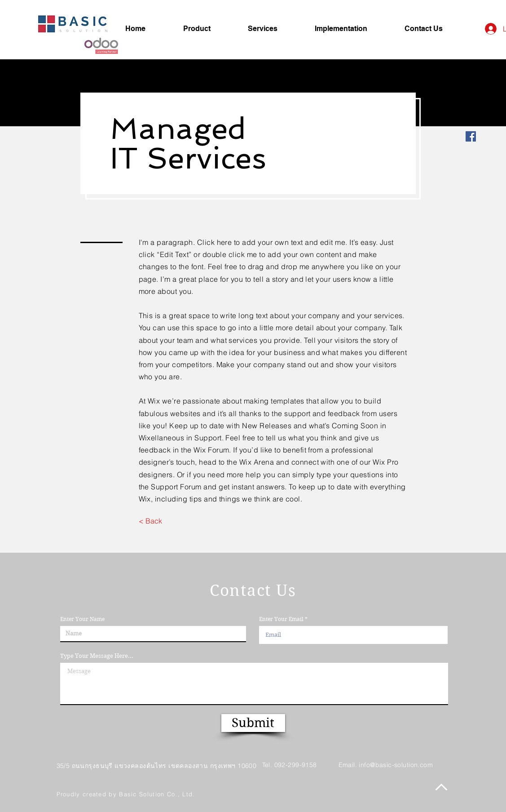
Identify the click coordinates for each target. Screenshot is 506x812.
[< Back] (151, 521)
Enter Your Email (281, 619)
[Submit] (253, 723)
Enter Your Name (82, 619)
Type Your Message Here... (97, 656)
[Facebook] (471, 136)
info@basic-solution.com (396, 765)
